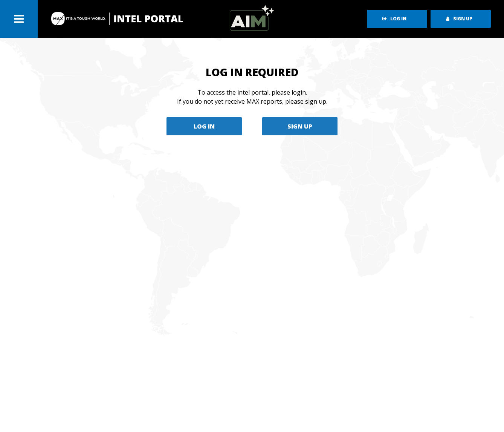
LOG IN (204, 126)
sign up (459, 19)
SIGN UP (300, 126)
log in (394, 19)
